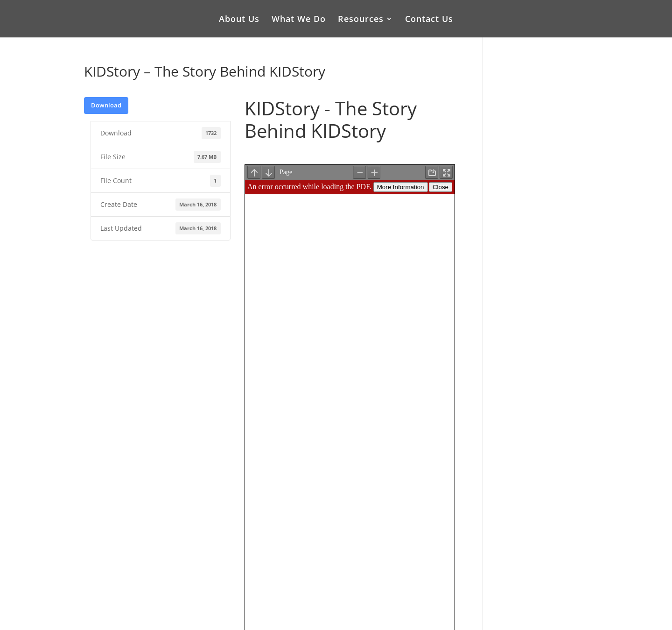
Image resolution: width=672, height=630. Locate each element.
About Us (239, 20)
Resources (361, 20)
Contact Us (429, 20)
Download (106, 105)
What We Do (299, 20)
